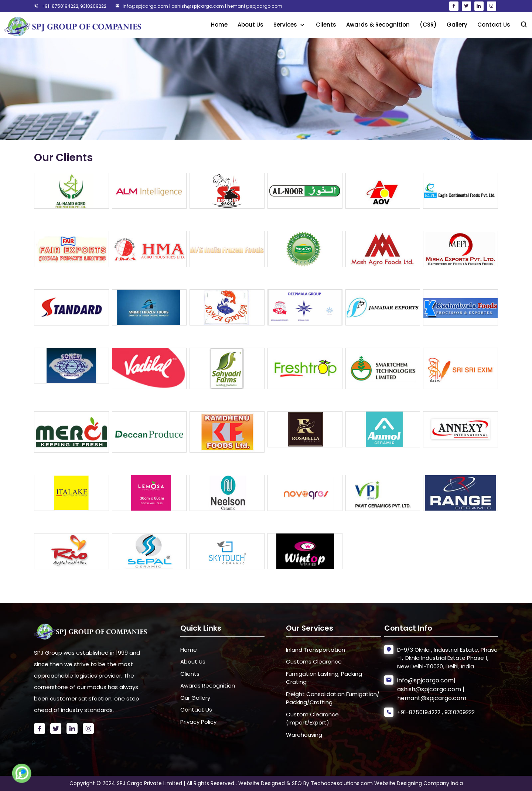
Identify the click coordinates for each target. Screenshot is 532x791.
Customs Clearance (314, 662)
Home (219, 25)
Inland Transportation (316, 650)
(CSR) (428, 25)
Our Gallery (195, 698)
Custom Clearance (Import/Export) (312, 719)
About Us (250, 25)
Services (286, 25)
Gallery (457, 25)
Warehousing (304, 735)
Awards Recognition (208, 686)
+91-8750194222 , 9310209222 (436, 712)
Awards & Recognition (378, 25)
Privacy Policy (198, 722)
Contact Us (494, 25)
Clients (326, 25)
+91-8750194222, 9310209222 (70, 6)
